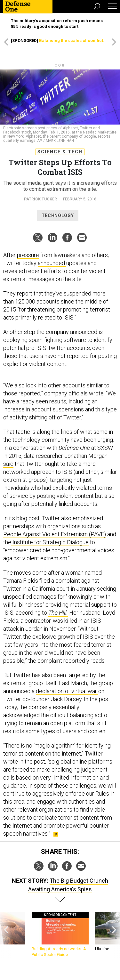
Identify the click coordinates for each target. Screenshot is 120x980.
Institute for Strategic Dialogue (50, 542)
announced (52, 263)
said (8, 464)
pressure (28, 255)
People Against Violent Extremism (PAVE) (55, 534)
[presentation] (6, 935)
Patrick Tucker (40, 199)
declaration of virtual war (67, 691)
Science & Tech (60, 152)
